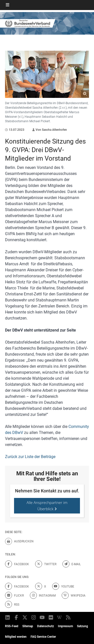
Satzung (82, 626)
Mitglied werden (16, 637)
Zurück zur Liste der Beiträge (30, 457)
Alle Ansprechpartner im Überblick (47, 506)
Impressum (65, 626)
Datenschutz (45, 626)
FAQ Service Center (43, 637)
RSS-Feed (12, 626)
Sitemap (28, 626)
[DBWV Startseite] (47, 23)
